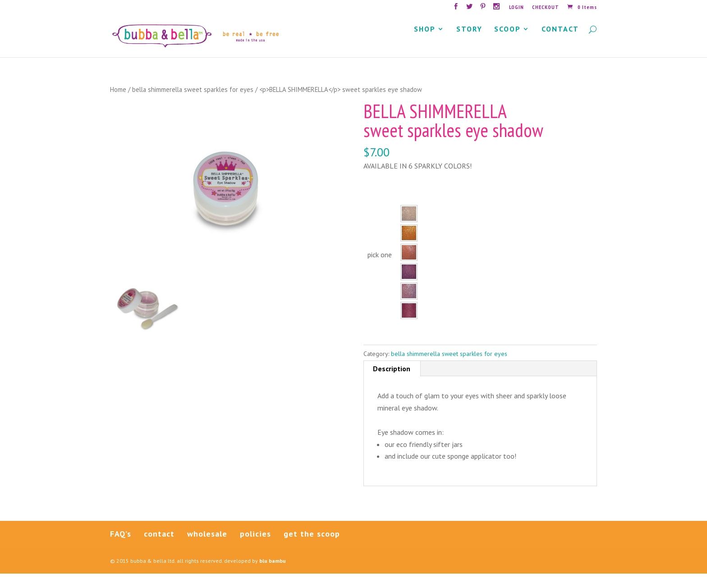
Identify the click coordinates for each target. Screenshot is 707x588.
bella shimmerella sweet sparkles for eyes (193, 104)
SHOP (425, 44)
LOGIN (516, 7)
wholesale (207, 548)
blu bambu (273, 575)
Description (392, 383)
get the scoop (312, 548)
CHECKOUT (546, 7)
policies (255, 548)
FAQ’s (121, 548)
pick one (380, 269)
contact (159, 548)
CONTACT (560, 44)
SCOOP (507, 44)
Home (118, 104)
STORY (469, 44)
